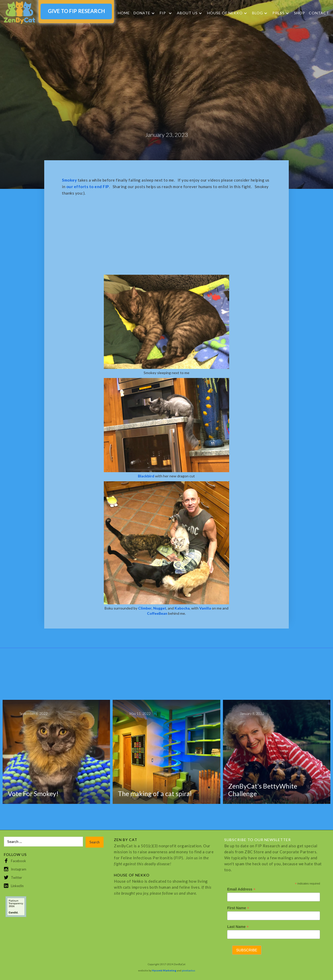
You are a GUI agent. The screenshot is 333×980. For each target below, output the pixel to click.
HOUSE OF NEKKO (225, 13)
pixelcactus (188, 970)
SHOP (300, 13)
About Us (187, 13)
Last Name (238, 927)
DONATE (142, 13)
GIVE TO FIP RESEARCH (76, 11)
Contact (319, 13)
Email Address (241, 889)
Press (278, 13)
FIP (163, 13)
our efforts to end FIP (88, 187)
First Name (238, 908)
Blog (258, 13)
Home (124, 13)
